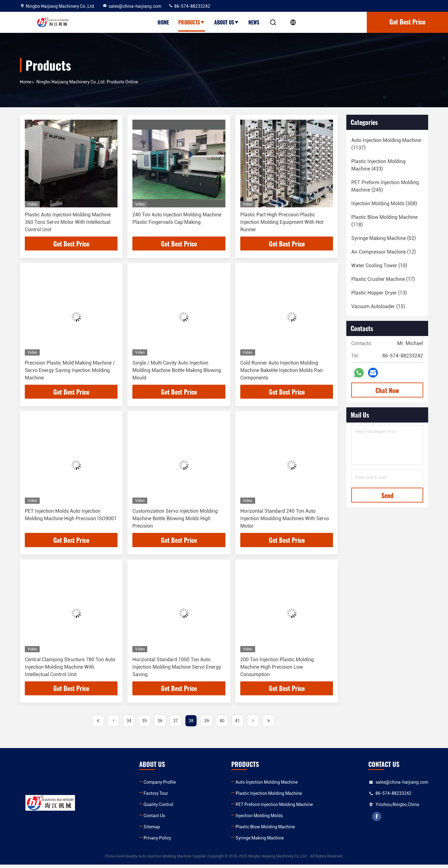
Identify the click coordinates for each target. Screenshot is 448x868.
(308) (384, 204)
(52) (384, 238)
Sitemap (152, 830)
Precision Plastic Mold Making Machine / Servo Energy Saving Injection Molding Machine (70, 371)
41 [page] (237, 724)
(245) (385, 186)
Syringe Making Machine (260, 841)
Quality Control (158, 808)
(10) (379, 266)
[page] (98, 724)
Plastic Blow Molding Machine (265, 830)
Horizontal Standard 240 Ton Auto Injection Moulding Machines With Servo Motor (285, 520)
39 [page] (206, 724)
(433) (378, 165)
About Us (227, 22)
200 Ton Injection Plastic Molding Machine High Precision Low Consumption (277, 669)
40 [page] (222, 724)
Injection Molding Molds (259, 819)
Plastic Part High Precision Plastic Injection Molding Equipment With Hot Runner (282, 222)
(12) (384, 252)
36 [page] (160, 724)
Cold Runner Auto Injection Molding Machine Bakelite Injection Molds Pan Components (282, 371)
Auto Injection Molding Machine (267, 786)
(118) (384, 221)
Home (163, 22)
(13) (379, 293)
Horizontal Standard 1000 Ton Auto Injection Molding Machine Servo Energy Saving (177, 669)
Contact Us (154, 819)
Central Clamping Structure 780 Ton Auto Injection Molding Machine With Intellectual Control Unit (70, 669)
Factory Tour (156, 797)
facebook (377, 820)
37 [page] (175, 724)
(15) (378, 306)
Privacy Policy (157, 841)
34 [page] (129, 724)
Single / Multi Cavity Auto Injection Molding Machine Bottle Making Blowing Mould (177, 371)
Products (192, 22)
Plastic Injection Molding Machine (269, 797)
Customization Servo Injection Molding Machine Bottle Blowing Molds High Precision (175, 520)
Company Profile (160, 786)
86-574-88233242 (189, 6)
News (254, 22)
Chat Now (387, 390)
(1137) (386, 144)
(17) (383, 279)
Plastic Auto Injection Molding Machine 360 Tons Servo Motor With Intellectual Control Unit (68, 222)
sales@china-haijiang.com (132, 6)
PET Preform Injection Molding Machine (274, 808)
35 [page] (144, 724)
